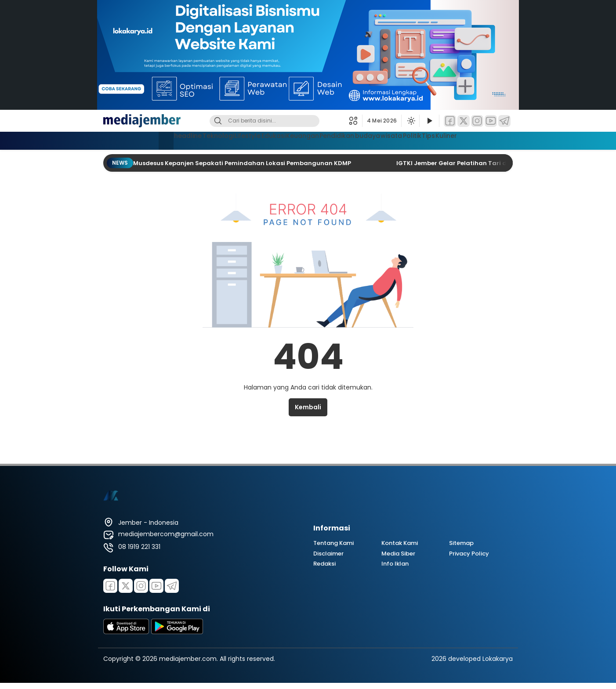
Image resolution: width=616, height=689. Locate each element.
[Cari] (218, 121)
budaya (378, 140)
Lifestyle (223, 140)
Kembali (308, 407)
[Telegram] (504, 121)
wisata (411, 140)
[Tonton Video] (429, 121)
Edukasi (258, 140)
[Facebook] (450, 121)
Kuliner (493, 140)
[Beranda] (118, 141)
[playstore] (177, 632)
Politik (441, 140)
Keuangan (295, 140)
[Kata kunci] (279, 121)
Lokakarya (498, 659)
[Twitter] (464, 121)
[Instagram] (477, 121)
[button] (356, 121)
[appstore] (126, 632)
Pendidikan (339, 140)
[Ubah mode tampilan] (410, 121)
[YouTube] (491, 121)
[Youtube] (156, 586)
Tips (466, 140)
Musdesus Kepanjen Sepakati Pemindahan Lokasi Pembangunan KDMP (243, 163)
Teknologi (185, 140)
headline (146, 140)
